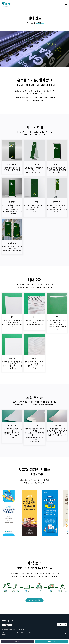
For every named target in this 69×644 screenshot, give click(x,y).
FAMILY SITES (62, 624)
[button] (4, 625)
